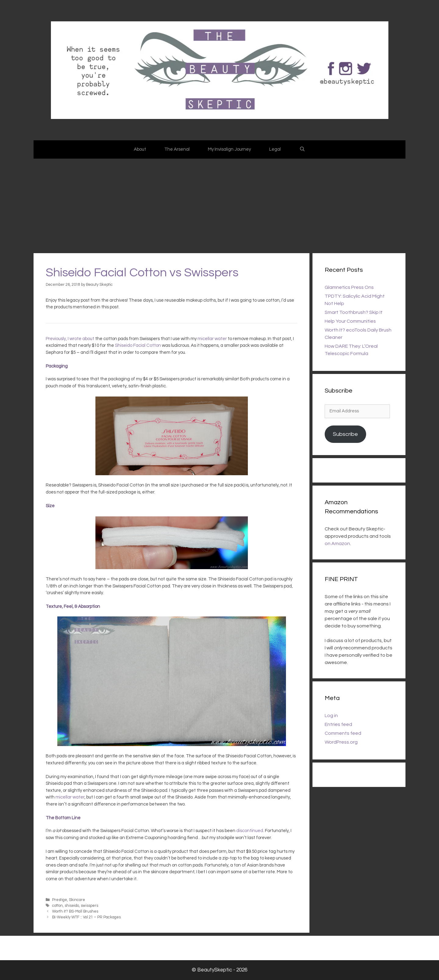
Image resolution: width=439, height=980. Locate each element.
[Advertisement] (220, 204)
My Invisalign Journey (229, 149)
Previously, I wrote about (70, 339)
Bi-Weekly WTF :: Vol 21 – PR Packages (86, 917)
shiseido (72, 906)
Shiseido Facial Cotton (138, 345)
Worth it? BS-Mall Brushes (75, 912)
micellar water (212, 339)
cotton (57, 906)
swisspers (89, 906)
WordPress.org (341, 742)
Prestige (60, 900)
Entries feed (338, 724)
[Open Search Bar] (302, 149)
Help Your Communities (350, 321)
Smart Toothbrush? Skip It (354, 312)
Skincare (77, 900)
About (140, 149)
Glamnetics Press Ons (349, 287)
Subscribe (345, 434)
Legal (275, 149)
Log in (331, 716)
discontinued (250, 831)
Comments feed (343, 733)
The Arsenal (177, 149)
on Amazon (337, 544)
